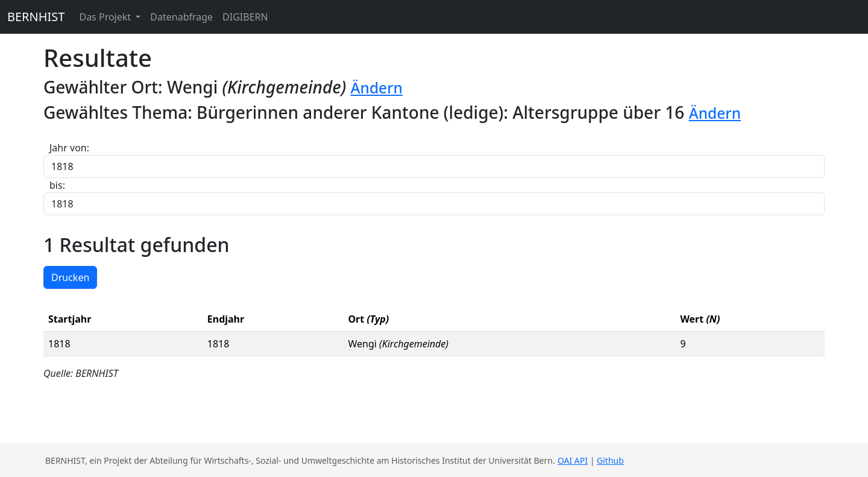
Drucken (70, 277)
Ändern (376, 88)
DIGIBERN (245, 17)
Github (610, 460)
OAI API (573, 460)
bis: (57, 185)
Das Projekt (106, 17)
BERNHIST (36, 17)
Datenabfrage (181, 17)
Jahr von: (69, 148)
